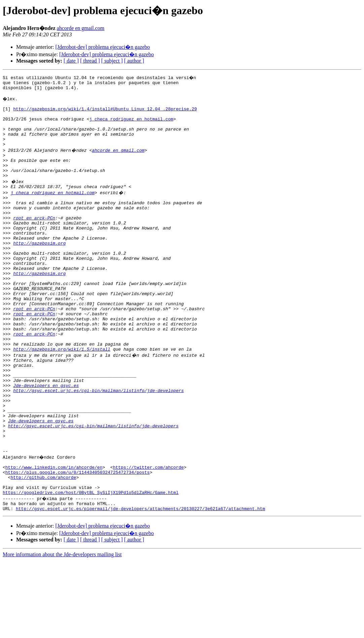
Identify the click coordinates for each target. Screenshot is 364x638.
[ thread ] (90, 61)
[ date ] (71, 61)
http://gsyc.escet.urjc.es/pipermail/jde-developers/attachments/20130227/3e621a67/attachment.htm (140, 586)
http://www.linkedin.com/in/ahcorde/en (54, 538)
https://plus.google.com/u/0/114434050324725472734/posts (78, 544)
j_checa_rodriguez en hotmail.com (131, 126)
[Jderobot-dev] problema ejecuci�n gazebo (102, 47)
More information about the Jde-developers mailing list (62, 632)
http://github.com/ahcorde (43, 550)
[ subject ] (112, 61)
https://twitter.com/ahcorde (149, 538)
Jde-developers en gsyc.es (46, 441)
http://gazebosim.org (39, 271)
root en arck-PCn (34, 241)
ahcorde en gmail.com (81, 28)
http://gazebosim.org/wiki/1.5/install (62, 398)
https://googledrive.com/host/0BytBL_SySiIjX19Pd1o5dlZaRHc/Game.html (91, 568)
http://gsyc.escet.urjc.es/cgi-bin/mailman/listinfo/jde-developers (98, 447)
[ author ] (134, 61)
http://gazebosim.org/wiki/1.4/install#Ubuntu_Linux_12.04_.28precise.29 (105, 114)
